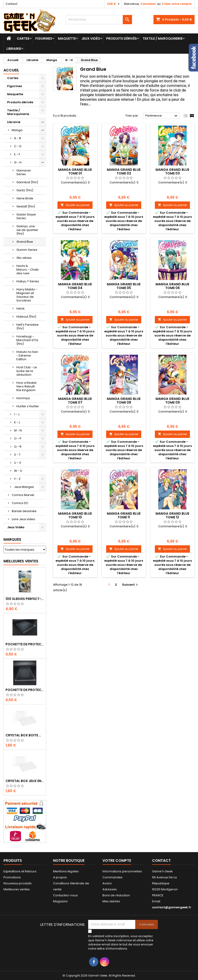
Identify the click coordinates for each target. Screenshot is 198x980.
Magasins (60, 901)
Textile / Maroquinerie (163, 38)
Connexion (148, 4)
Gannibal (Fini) (27, 182)
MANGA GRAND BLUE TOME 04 (75, 286)
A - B (18, 138)
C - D (18, 146)
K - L (17, 422)
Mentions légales (66, 871)
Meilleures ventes (17, 889)
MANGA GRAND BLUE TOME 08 (124, 401)
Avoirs (107, 883)
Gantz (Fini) (25, 190)
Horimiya (23, 398)
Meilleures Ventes (21, 561)
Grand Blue (25, 242)
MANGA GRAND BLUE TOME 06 (172, 286)
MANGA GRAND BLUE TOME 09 (172, 401)
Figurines (44, 38)
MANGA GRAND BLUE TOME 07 (75, 401)
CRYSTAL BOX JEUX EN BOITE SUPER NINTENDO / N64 (25, 781)
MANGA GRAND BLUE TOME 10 (75, 515)
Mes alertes (111, 901)
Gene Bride (25, 198)
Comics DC (20, 503)
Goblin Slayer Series (26, 216)
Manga (17, 130)
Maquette (67, 38)
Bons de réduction (116, 895)
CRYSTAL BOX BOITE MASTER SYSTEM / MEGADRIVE (25, 735)
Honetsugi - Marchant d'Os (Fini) (27, 340)
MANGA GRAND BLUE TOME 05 (124, 286)
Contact (11, 4)
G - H (18, 162)
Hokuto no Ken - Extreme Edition (27, 356)
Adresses (110, 889)
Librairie (14, 49)
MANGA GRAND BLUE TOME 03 (172, 171)
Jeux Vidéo (91, 38)
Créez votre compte (177, 4)
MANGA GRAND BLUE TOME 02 (124, 171)
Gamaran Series (24, 172)
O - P (18, 438)
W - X (18, 471)
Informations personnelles (122, 871)
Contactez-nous (65, 895)
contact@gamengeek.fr (172, 907)
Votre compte (117, 860)
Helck (21, 308)
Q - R (18, 447)
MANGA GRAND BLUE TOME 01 (75, 171)
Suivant (130, 585)
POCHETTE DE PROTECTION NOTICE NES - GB (25, 644)
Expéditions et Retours (20, 871)
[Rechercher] (99, 20)
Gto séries (24, 258)
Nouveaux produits (18, 883)
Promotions (12, 877)
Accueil (11, 70)
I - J (17, 414)
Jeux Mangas (24, 487)
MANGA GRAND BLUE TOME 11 (124, 515)
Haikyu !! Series (28, 281)
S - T (17, 455)
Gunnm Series (27, 250)
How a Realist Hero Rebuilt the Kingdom (26, 386)
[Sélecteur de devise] (114, 4)
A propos (60, 877)
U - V (18, 463)
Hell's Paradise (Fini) (27, 326)
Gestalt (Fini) (26, 206)
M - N (18, 430)
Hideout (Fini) (26, 317)
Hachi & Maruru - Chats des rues (28, 270)
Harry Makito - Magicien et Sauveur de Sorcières (27, 295)
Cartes (23, 38)
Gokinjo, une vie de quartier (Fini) (27, 230)
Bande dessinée (24, 511)
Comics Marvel (23, 495)
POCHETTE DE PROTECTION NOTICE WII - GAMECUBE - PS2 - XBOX (25, 690)
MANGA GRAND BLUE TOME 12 (172, 515)
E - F (17, 154)
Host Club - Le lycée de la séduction (27, 371)
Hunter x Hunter (28, 406)
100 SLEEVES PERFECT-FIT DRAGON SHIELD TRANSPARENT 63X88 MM (25, 599)
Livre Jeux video (24, 519)
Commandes (112, 877)
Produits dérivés (121, 38)
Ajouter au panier (75, 205)
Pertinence (162, 116)
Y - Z (17, 479)
